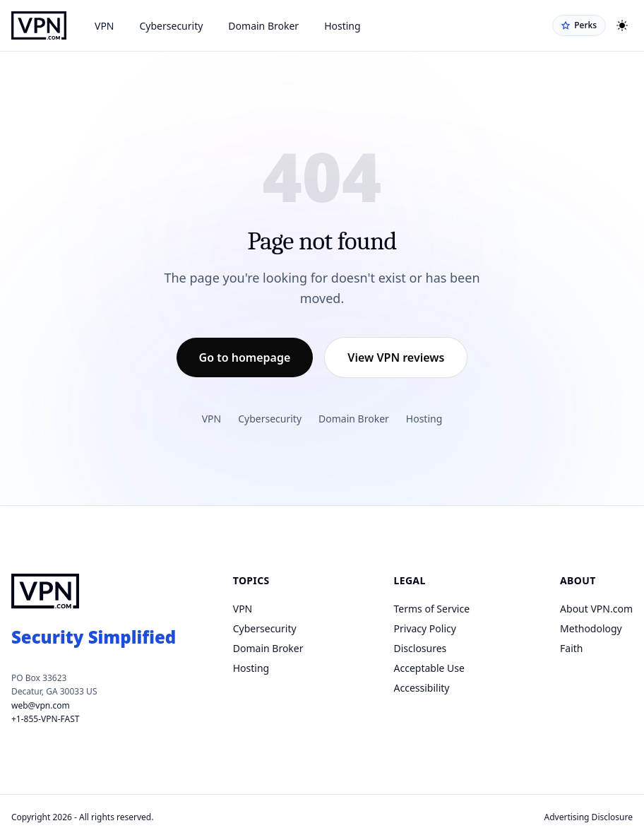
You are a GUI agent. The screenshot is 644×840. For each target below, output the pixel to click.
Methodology (591, 628)
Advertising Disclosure (589, 817)
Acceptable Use (429, 668)
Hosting (342, 26)
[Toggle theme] (622, 25)
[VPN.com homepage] (39, 25)
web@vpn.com (41, 705)
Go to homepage (245, 357)
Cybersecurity (172, 26)
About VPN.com (596, 609)
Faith (571, 648)
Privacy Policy (425, 628)
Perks (579, 25)
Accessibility (422, 688)
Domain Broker (263, 26)
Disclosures (421, 648)
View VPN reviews (396, 357)
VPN (105, 26)
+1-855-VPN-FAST (45, 719)
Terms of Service (432, 609)
